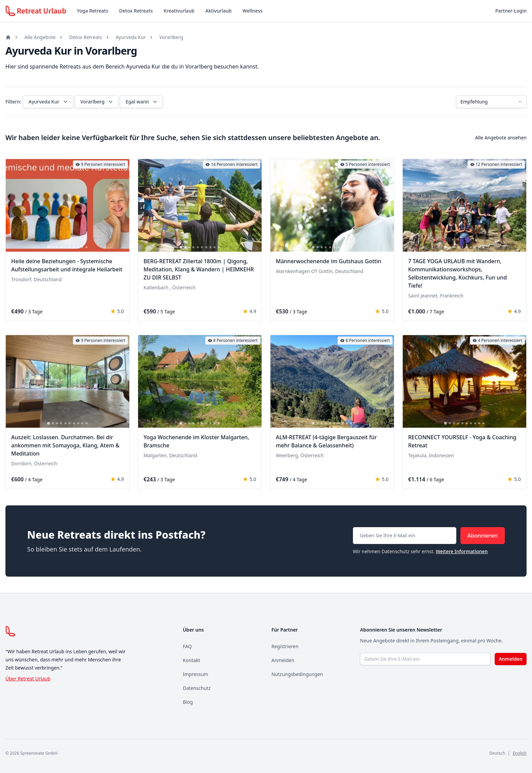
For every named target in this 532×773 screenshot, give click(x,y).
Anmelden (283, 660)
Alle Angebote (40, 37)
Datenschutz (197, 688)
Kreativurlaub (179, 11)
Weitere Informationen (462, 551)
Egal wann (142, 102)
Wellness (253, 11)
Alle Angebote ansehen (501, 138)
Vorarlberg (171, 37)
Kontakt (192, 660)
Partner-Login (511, 11)
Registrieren (285, 646)
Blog (188, 702)
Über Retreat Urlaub (28, 679)
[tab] (49, 247)
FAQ (187, 646)
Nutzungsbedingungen (297, 674)
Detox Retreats (136, 11)
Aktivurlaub (218, 11)
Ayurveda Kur (131, 37)
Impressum (196, 674)
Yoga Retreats (93, 11)
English (520, 753)
